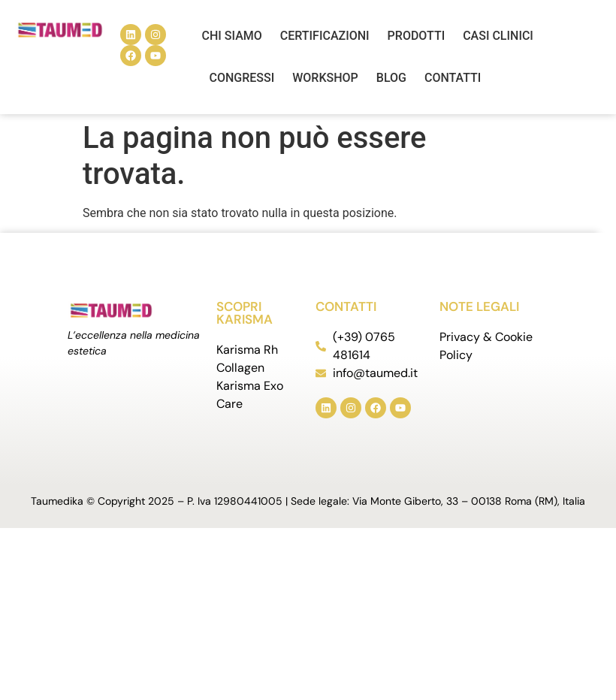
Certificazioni (325, 36)
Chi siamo (232, 36)
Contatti (453, 78)
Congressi (242, 78)
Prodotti (417, 36)
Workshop (325, 78)
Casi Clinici (498, 36)
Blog (391, 78)
